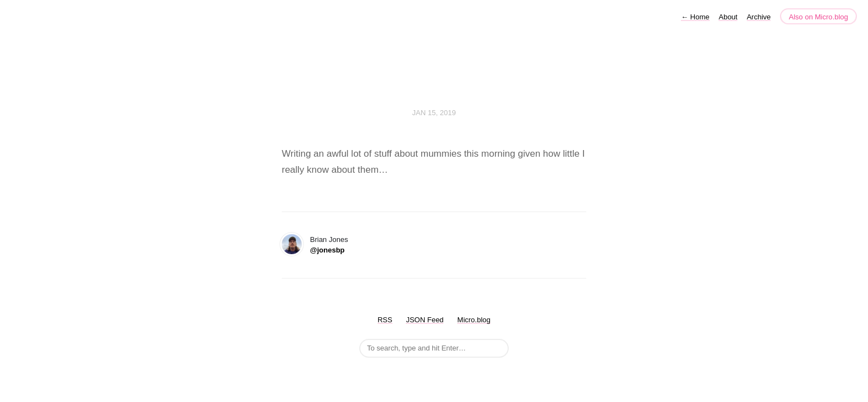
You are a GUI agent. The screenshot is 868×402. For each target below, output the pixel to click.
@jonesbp (327, 250)
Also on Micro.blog (818, 17)
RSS (385, 320)
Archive (759, 17)
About (728, 17)
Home (695, 17)
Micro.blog (474, 320)
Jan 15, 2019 (434, 113)
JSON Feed (425, 320)
